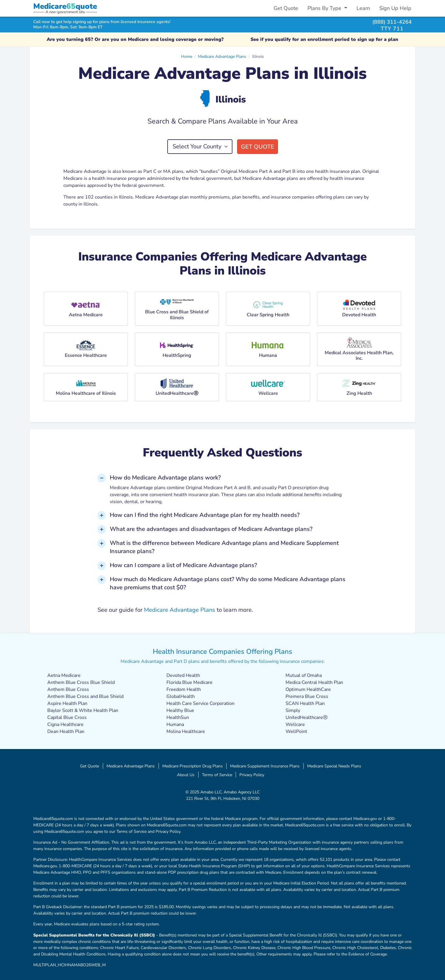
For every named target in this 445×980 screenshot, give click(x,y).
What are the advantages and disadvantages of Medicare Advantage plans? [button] (211, 529)
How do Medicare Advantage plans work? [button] (165, 478)
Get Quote (286, 8)
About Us (186, 775)
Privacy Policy (252, 775)
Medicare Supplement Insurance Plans (265, 766)
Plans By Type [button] (325, 8)
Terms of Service (217, 775)
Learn (363, 8)
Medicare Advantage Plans (222, 56)
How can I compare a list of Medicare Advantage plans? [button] (183, 565)
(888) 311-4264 (392, 22)
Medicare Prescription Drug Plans (193, 766)
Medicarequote (65, 6)
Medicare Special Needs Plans (334, 766)
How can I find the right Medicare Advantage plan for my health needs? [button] (205, 515)
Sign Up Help (395, 8)
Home (187, 56)
